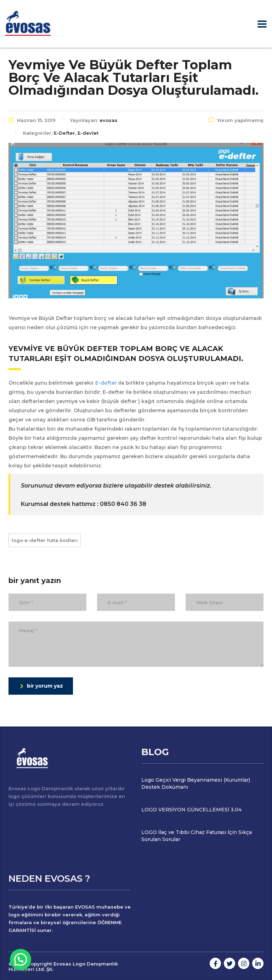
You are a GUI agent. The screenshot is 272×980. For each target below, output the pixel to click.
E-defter (105, 383)
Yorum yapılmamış (236, 120)
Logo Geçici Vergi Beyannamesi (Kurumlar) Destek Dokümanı (196, 783)
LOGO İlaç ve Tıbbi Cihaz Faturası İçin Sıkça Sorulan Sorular (197, 836)
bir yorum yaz (42, 686)
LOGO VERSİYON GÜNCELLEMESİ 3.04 (191, 810)
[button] (21, 959)
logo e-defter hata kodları (45, 540)
